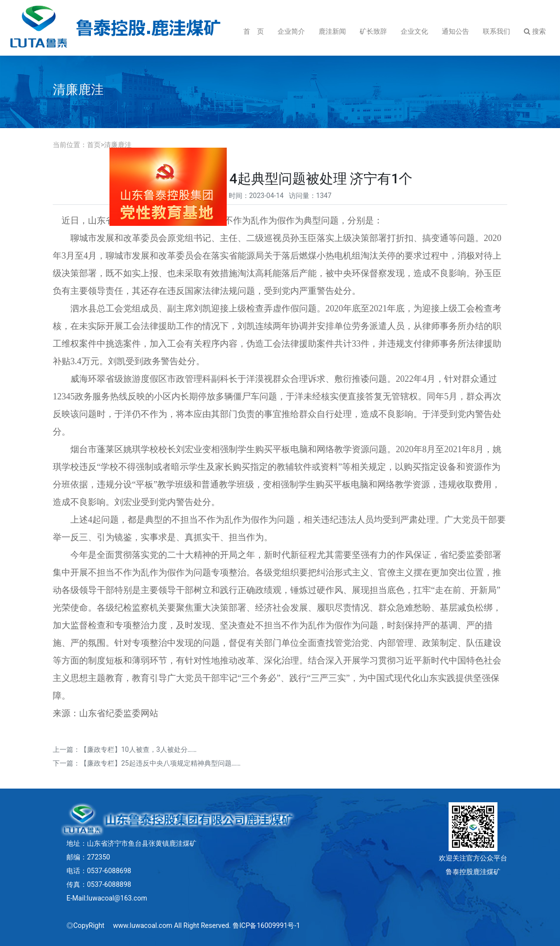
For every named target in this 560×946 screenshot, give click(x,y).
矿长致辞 (373, 31)
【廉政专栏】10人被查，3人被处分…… (138, 749)
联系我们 (496, 31)
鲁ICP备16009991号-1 (266, 925)
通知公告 (455, 31)
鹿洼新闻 (332, 31)
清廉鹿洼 (118, 145)
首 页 (254, 31)
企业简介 (291, 31)
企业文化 (414, 31)
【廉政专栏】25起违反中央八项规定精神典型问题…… (160, 763)
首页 (94, 145)
